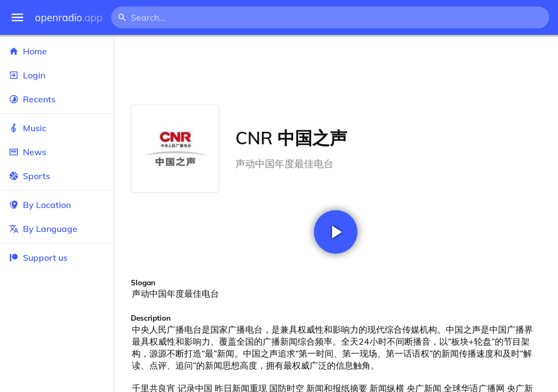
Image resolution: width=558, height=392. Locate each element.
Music (57, 128)
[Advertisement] (336, 70)
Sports (57, 176)
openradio (69, 18)
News (57, 152)
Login (57, 75)
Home (57, 51)
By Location (57, 205)
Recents (57, 99)
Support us (38, 258)
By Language (57, 229)
